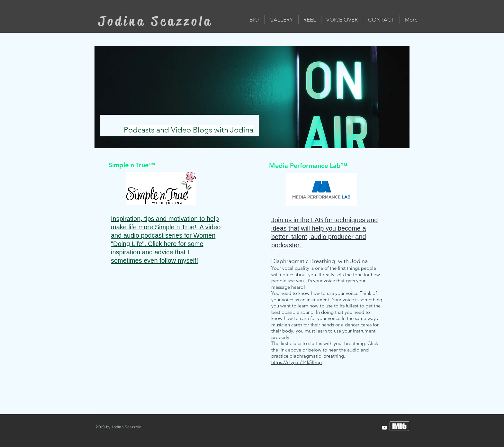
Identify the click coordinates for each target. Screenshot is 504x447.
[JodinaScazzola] (384, 428)
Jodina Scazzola (156, 21)
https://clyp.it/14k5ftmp (310, 359)
